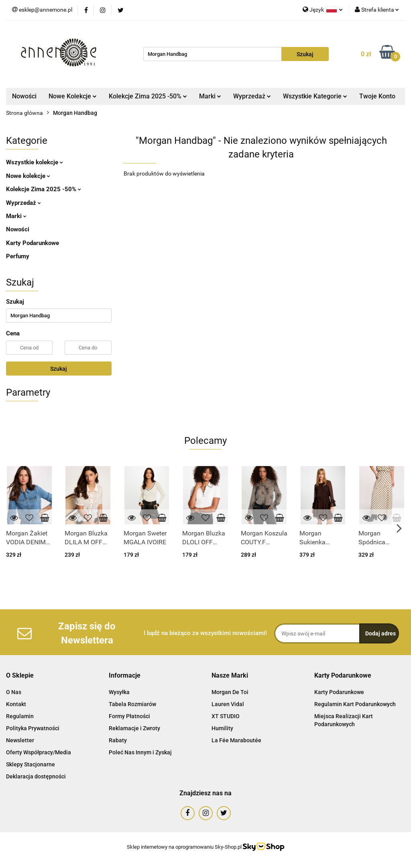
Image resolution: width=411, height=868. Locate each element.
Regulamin (20, 716)
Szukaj (59, 369)
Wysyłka (119, 692)
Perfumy (18, 256)
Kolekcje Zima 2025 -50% (148, 96)
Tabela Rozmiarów (132, 704)
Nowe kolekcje (28, 176)
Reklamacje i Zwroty (134, 728)
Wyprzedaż (252, 96)
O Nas (14, 692)
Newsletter (20, 740)
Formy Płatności (129, 716)
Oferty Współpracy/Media (39, 752)
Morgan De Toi (230, 692)
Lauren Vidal (228, 704)
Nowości (24, 96)
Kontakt (16, 704)
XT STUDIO (226, 716)
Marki (210, 96)
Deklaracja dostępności (36, 776)
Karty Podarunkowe (33, 243)
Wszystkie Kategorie (315, 96)
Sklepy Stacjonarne (31, 764)
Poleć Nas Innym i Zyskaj (140, 752)
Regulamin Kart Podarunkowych (355, 704)
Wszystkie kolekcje (35, 162)
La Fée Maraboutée (236, 740)
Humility (222, 728)
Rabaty (118, 740)
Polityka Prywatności (33, 728)
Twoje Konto (377, 96)
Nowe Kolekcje (73, 96)
